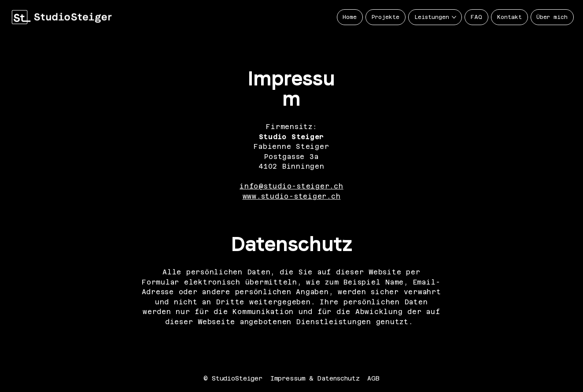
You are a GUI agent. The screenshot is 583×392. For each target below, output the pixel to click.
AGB (373, 378)
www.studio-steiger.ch (292, 196)
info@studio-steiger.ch (291, 186)
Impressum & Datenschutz (315, 378)
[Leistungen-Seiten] (454, 17)
